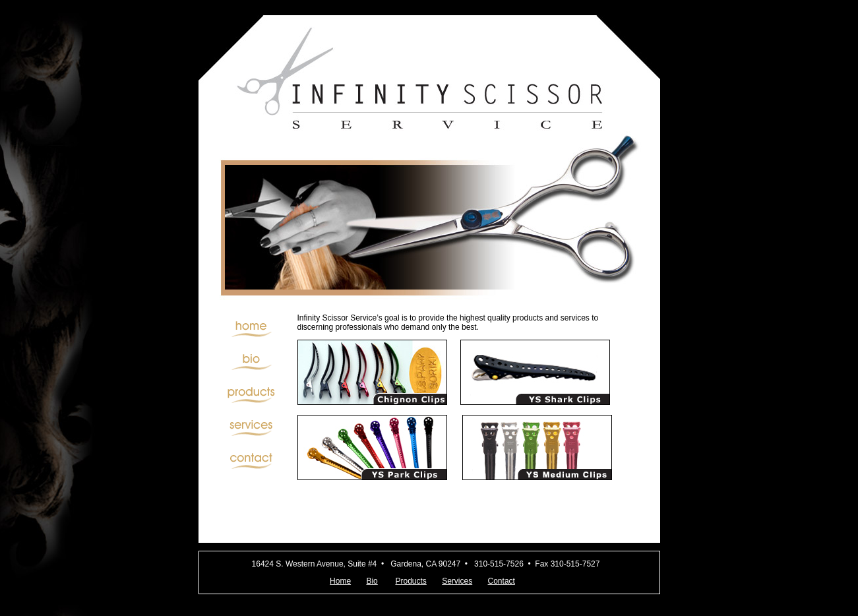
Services (457, 581)
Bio (372, 581)
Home (340, 581)
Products (411, 581)
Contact (502, 581)
